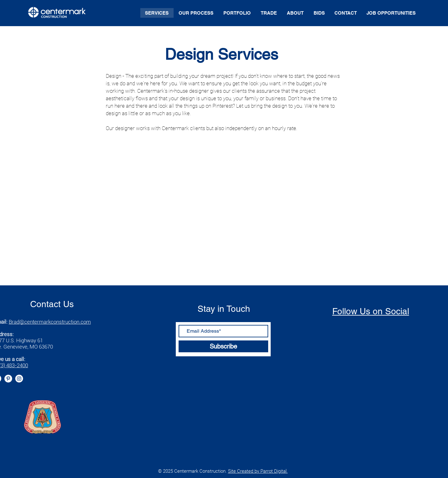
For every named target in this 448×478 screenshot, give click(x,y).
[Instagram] (19, 379)
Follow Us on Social (371, 311)
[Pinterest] (8, 379)
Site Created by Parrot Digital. (258, 471)
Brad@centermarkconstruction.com (50, 322)
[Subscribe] (223, 346)
